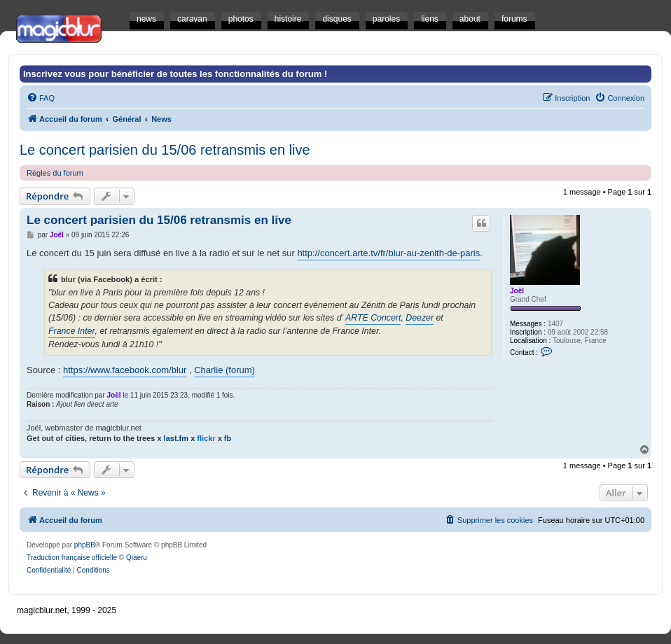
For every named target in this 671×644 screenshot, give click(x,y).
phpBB (85, 545)
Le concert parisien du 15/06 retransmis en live (165, 150)
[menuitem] (41, 98)
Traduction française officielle (72, 558)
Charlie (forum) (224, 370)
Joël (517, 291)
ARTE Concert (373, 318)
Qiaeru (137, 558)
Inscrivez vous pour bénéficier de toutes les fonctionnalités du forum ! (175, 74)
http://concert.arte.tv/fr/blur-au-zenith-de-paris (388, 253)
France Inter (72, 331)
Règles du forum (55, 173)
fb (228, 438)
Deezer (420, 318)
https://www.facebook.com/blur (125, 370)
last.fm (176, 438)
